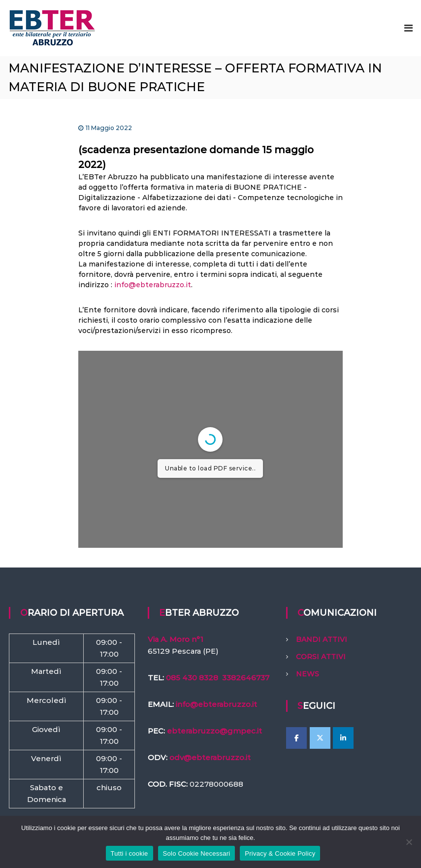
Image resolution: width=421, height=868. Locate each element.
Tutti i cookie (130, 853)
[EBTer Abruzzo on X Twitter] (320, 738)
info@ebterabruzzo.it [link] (216, 704)
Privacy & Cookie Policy (280, 853)
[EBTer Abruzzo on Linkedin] (343, 738)
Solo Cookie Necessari (197, 853)
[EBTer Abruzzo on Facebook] (296, 738)
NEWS (308, 674)
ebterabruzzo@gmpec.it (214, 731)
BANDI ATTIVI (322, 639)
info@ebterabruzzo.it (153, 285)
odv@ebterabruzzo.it (210, 757)
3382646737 (246, 678)
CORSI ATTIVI (321, 657)
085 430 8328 (192, 678)
